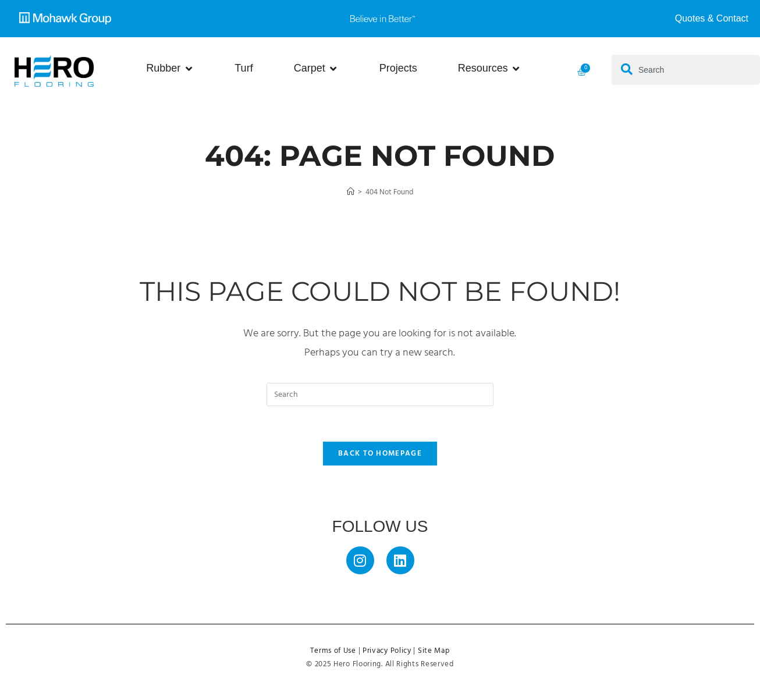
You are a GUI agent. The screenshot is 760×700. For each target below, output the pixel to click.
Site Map (434, 651)
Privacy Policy (387, 651)
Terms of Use (333, 651)
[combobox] (686, 70)
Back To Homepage (380, 454)
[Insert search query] (380, 395)
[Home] (351, 192)
